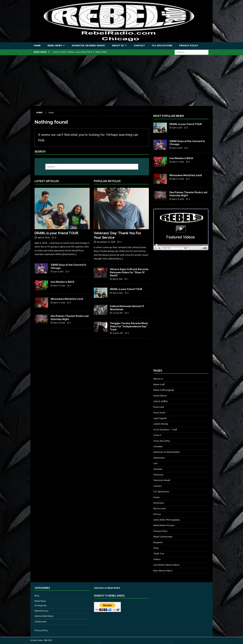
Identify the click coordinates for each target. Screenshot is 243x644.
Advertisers (159, 458)
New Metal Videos (163, 571)
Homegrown (41, 606)
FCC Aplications (162, 46)
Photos (157, 514)
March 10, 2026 (59, 323)
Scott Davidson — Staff (165, 430)
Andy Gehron (160, 396)
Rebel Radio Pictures (164, 526)
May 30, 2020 (118, 279)
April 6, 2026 (44, 238)
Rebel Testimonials (163, 537)
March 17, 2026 (59, 286)
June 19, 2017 (118, 313)
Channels (158, 469)
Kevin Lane (159, 407)
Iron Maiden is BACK (62, 282)
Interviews (159, 503)
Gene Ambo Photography (167, 520)
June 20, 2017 (118, 333)
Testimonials (40, 622)
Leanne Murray (161, 424)
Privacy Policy (189, 46)
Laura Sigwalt (160, 418)
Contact (139, 46)
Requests (158, 543)
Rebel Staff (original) (164, 390)
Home (37, 46)
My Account (160, 509)
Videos (157, 559)
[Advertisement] (122, 81)
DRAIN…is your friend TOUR (56, 233)
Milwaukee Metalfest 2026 (67, 299)
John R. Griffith (161, 402)
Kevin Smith (159, 413)
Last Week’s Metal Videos (166, 565)
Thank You (159, 554)
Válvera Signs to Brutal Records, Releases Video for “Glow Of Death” (129, 272)
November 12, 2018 (106, 242)
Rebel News (55, 46)
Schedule (158, 447)
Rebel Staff (159, 385)
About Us (118, 46)
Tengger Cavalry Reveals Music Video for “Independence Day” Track (129, 326)
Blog (37, 596)
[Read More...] (69, 254)
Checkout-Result (162, 480)
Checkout (158, 475)
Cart (156, 464)
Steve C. (158, 435)
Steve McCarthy (162, 441)
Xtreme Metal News (44, 616)
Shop (156, 548)
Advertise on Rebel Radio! (88, 46)
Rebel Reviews (41, 611)
